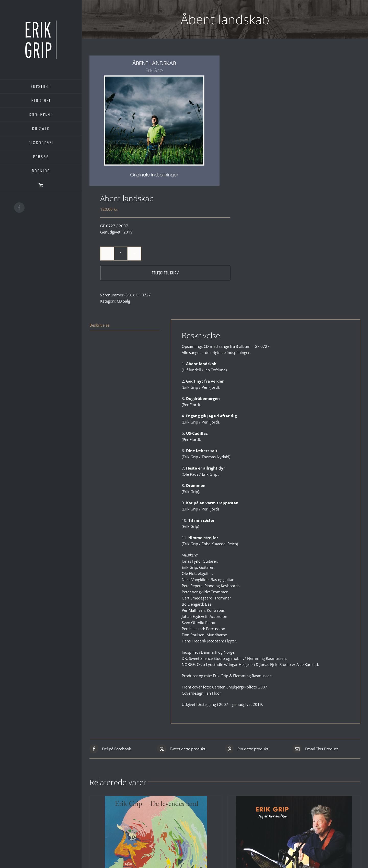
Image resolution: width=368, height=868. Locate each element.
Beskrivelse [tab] (99, 325)
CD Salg (123, 301)
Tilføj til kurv (165, 273)
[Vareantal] (121, 254)
